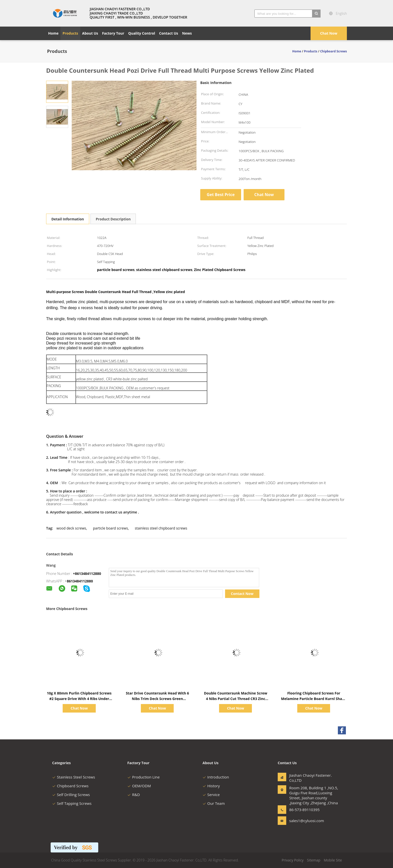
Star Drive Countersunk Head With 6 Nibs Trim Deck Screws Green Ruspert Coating (157, 699)
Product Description (113, 219)
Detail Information (68, 219)
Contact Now (242, 594)
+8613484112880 (87, 574)
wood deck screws (71, 528)
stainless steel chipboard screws (161, 528)
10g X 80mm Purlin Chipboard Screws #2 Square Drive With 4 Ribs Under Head (79, 699)
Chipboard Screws (70, 786)
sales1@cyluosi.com (305, 821)
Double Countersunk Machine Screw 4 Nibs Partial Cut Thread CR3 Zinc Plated (236, 699)
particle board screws (111, 528)
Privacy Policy (293, 860)
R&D (134, 795)
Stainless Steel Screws (74, 777)
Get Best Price (221, 195)
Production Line (143, 777)
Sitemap (314, 860)
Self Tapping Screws (72, 803)
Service (211, 795)
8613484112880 (80, 581)
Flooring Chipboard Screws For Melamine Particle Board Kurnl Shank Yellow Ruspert (314, 699)
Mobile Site (333, 860)
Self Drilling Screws (71, 795)
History (211, 786)
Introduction (216, 777)
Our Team (214, 803)
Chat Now (329, 33)
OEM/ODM (139, 786)
